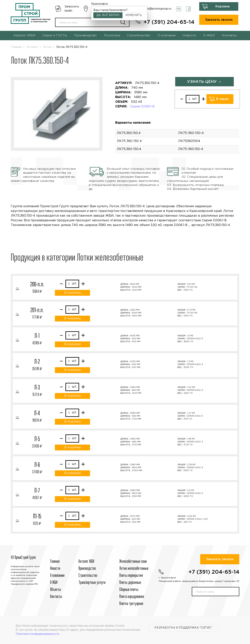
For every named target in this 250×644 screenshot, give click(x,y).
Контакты (229, 35)
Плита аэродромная (132, 597)
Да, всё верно (108, 15)
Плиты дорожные (130, 583)
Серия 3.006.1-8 (142, 107)
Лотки (47, 47)
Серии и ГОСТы (55, 35)
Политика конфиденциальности (37, 634)
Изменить (134, 15)
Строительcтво (88, 576)
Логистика (112, 35)
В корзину (73, 293)
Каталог (32, 47)
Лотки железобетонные (134, 569)
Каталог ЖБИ (24, 35)
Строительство (139, 35)
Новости (189, 35)
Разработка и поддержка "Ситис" (183, 628)
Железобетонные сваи (133, 562)
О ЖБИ (209, 35)
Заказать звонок (219, 20)
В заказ (222, 99)
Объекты (56, 590)
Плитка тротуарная (131, 604)
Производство (85, 35)
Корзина (222, 7)
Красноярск (100, 4)
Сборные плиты (129, 590)
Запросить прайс (72, 9)
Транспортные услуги (92, 583)
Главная (16, 47)
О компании (167, 35)
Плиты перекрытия (131, 576)
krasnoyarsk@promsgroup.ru (152, 9)
